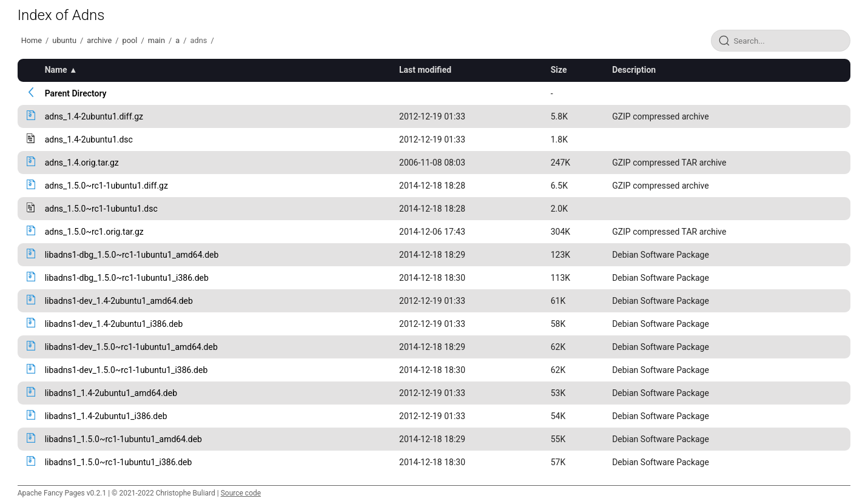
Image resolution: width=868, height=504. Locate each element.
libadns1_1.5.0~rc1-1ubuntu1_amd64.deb (123, 439)
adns (199, 40)
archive (99, 40)
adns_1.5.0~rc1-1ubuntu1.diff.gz (106, 186)
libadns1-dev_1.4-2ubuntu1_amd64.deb (119, 301)
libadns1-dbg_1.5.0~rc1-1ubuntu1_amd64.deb (132, 255)
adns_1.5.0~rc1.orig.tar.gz (94, 232)
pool (130, 40)
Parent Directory (76, 93)
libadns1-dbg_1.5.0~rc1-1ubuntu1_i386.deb (127, 278)
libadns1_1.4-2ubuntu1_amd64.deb (111, 393)
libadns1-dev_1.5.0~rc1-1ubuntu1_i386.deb (126, 370)
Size (559, 70)
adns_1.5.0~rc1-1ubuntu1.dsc (101, 209)
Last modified (425, 70)
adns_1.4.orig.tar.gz (82, 163)
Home (32, 40)
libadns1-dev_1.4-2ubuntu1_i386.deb (114, 324)
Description (634, 70)
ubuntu (64, 40)
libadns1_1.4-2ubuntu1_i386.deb (106, 416)
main (156, 40)
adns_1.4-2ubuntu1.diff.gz (94, 116)
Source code (241, 493)
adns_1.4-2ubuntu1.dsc (89, 139)
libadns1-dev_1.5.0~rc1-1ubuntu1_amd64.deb (131, 347)
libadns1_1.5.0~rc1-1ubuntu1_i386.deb (119, 462)
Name (56, 70)
